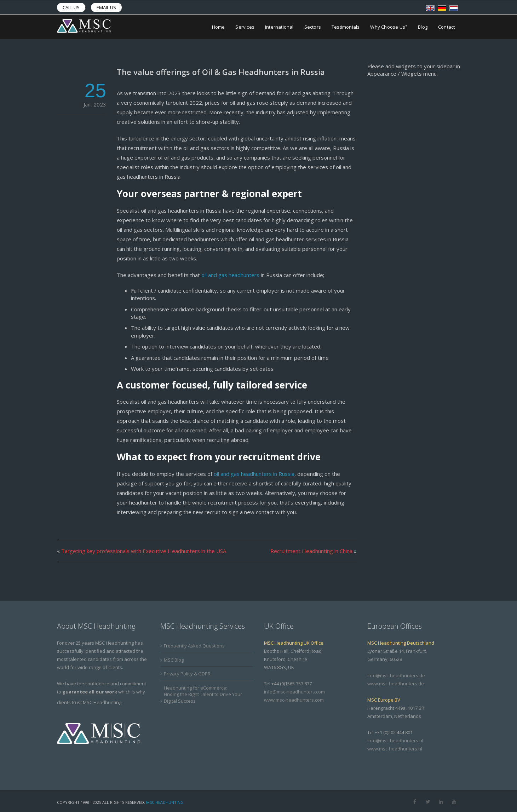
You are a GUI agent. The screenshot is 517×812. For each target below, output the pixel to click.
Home (219, 27)
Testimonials (346, 27)
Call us (71, 7)
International (279, 27)
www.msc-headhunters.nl (395, 749)
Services (245, 27)
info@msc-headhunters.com (294, 692)
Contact (446, 27)
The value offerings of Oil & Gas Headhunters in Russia (221, 72)
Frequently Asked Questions (194, 646)
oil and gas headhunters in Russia (254, 474)
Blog (423, 27)
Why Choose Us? (389, 27)
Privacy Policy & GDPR (187, 674)
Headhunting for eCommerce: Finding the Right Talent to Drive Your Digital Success (203, 694)
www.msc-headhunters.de (396, 684)
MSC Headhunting (165, 802)
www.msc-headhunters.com (294, 700)
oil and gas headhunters (230, 275)
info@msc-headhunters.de (396, 675)
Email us (106, 7)
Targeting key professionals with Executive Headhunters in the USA (144, 551)
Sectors (313, 27)
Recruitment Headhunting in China (311, 551)
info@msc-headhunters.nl (395, 741)
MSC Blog (174, 660)
